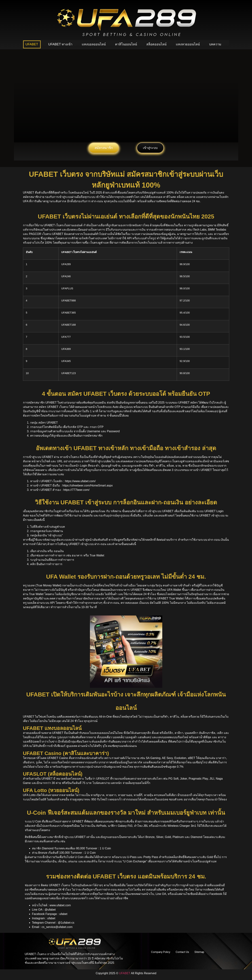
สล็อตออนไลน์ (156, 44)
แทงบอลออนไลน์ (94, 44)
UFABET (32, 44)
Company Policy (161, 952)
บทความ (215, 44)
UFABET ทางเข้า (60, 44)
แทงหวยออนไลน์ (188, 44)
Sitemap (199, 952)
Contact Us (182, 952)
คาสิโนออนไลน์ (126, 44)
